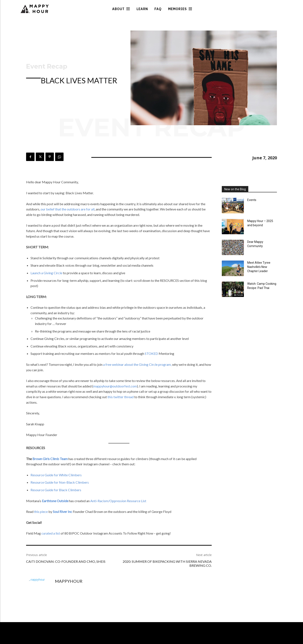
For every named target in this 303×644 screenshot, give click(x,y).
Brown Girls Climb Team (50, 459)
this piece (41, 512)
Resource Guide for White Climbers (56, 475)
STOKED (151, 353)
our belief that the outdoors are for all (67, 209)
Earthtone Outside (55, 501)
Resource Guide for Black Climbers (56, 490)
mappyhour (69, 581)
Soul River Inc (62, 512)
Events (252, 200)
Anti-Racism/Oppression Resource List (118, 501)
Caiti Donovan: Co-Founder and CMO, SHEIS (66, 561)
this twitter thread (121, 397)
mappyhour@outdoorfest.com (115, 386)
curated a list (51, 533)
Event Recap (47, 67)
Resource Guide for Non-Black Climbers (60, 482)
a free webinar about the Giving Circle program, (137, 364)
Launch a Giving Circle (46, 273)
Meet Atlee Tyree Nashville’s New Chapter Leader (259, 267)
